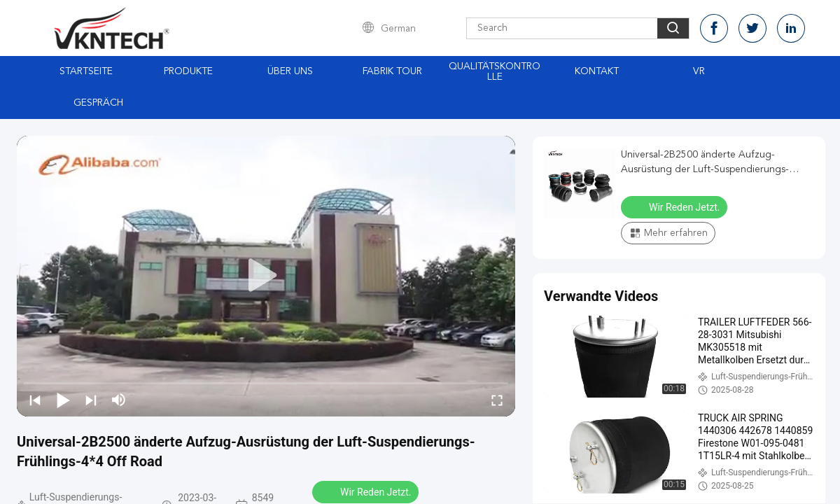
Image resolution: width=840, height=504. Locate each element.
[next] (91, 400)
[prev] (35, 400)
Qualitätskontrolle (495, 72)
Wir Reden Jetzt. (367, 491)
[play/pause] (63, 400)
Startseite (86, 71)
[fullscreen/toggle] (497, 400)
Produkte (188, 71)
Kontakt (597, 71)
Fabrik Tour (392, 71)
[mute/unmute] (119, 400)
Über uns (290, 71)
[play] (266, 276)
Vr (699, 71)
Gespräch (98, 103)
